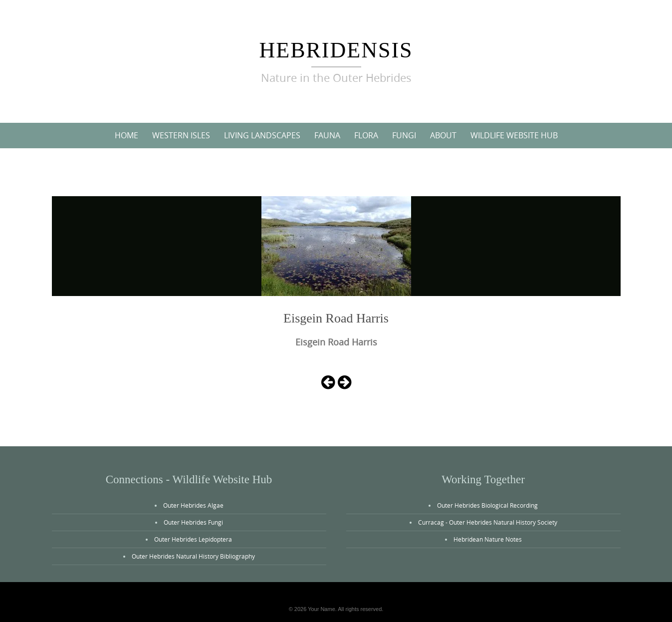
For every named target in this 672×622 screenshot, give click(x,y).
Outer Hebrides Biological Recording (487, 505)
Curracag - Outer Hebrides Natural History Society (488, 522)
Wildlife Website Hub (514, 135)
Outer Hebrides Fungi (193, 522)
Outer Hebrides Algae (193, 505)
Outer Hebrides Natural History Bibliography (193, 556)
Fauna (327, 135)
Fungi (404, 135)
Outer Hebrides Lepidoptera (193, 539)
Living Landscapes (262, 135)
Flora (366, 135)
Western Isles (181, 135)
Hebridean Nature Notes (488, 539)
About (443, 135)
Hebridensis (336, 50)
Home (126, 135)
